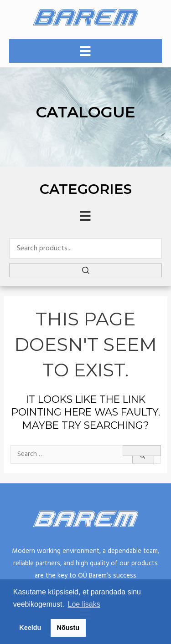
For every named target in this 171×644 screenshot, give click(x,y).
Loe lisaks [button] (84, 604)
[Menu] (85, 51)
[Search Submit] (143, 456)
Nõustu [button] (68, 628)
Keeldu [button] (30, 628)
